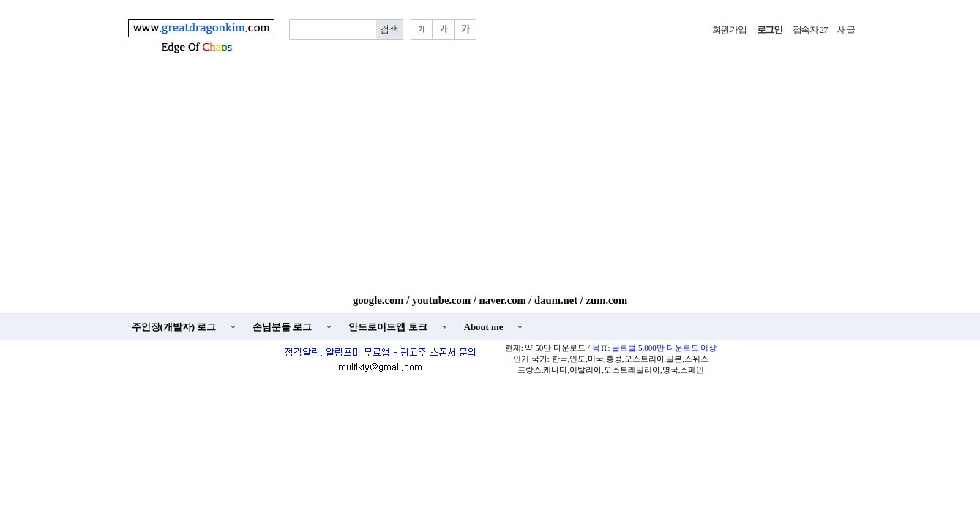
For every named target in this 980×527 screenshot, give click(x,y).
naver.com (503, 300)
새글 (846, 30)
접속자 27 (810, 30)
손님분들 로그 (282, 327)
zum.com (607, 300)
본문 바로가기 (0, 0)
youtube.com (441, 300)
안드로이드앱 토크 (388, 327)
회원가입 (729, 30)
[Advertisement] (490, 184)
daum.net (556, 300)
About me (484, 327)
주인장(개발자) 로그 (174, 327)
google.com (378, 300)
